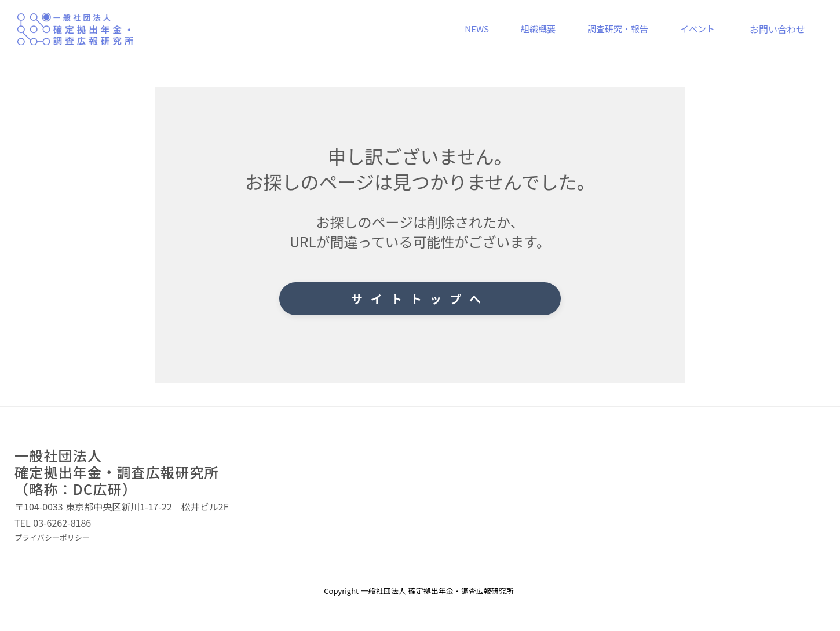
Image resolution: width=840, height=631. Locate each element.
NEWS (477, 29)
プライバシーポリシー (52, 538)
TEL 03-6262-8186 (53, 523)
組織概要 (538, 29)
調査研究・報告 (618, 29)
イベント (697, 29)
